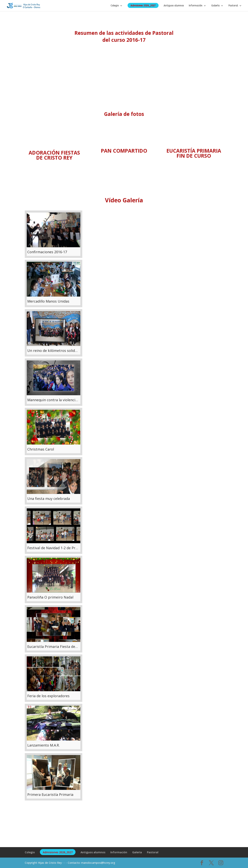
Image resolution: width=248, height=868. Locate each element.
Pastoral (233, 6)
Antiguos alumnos (174, 6)
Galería (215, 6)
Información (196, 6)
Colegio (115, 6)
